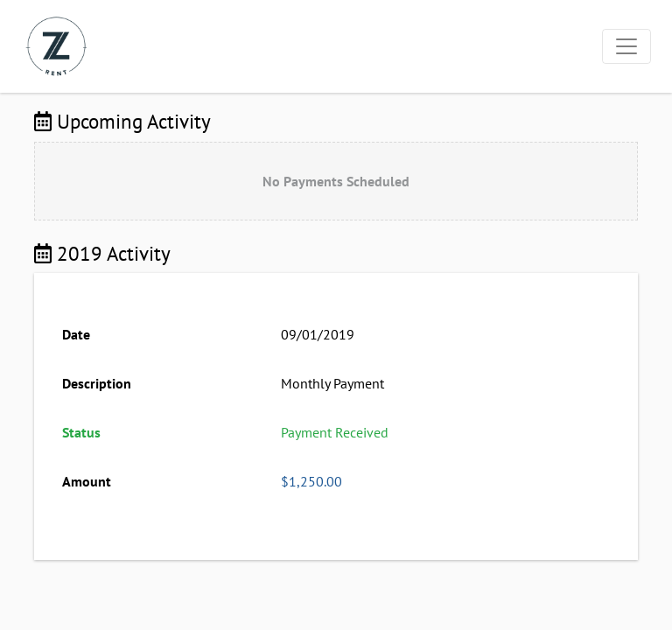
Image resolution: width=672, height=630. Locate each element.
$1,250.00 (311, 481)
